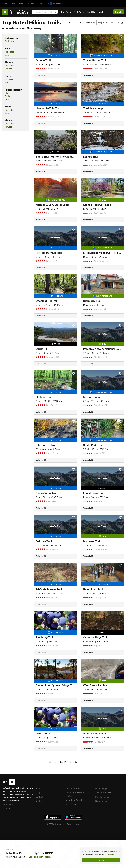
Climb (5, 3)
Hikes (7, 93)
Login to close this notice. (40, 857)
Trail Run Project (103, 793)
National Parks (102, 801)
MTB (13, 3)
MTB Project (71, 804)
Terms (69, 824)
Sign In (119, 12)
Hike (21, 3)
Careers (7, 809)
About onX (8, 805)
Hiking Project (102, 789)
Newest (8, 55)
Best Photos (79, 12)
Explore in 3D (41, 75)
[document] (101, 856)
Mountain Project (74, 800)
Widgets (40, 797)
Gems (7, 99)
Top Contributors (74, 789)
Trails (7, 96)
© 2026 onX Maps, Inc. (56, 824)
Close (101, 860)
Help (38, 793)
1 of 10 (63, 762)
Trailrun (32, 3)
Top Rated (9, 52)
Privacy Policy (112, 854)
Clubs (39, 801)
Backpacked (11, 41)
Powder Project (102, 797)
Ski (41, 3)
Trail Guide (66, 12)
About (39, 789)
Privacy (76, 824)
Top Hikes (92, 12)
